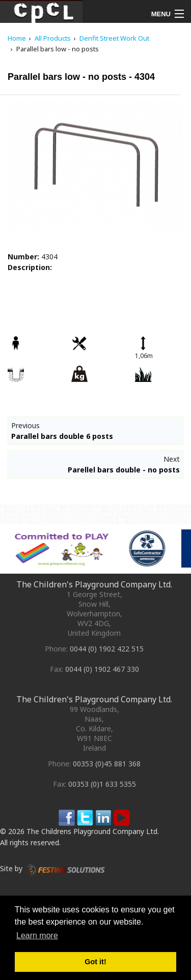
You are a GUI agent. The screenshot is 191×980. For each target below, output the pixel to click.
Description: (30, 267)
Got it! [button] (95, 962)
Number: (23, 257)
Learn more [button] (37, 936)
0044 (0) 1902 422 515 (107, 649)
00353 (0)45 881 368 (107, 764)
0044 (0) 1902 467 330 (102, 669)
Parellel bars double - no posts (124, 470)
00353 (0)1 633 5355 (102, 784)
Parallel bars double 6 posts (62, 436)
